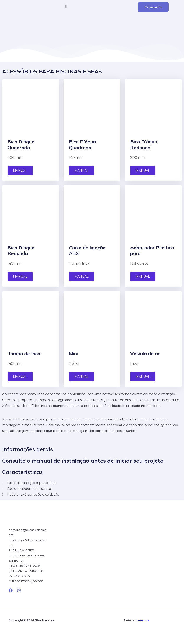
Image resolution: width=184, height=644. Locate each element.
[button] (92, 6)
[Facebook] (11, 590)
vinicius (143, 620)
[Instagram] (19, 590)
